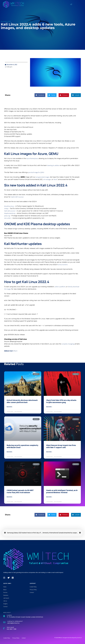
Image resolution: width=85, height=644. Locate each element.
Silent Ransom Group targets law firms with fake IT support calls (61, 446)
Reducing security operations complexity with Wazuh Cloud (22, 446)
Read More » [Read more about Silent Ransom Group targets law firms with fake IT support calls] (49, 452)
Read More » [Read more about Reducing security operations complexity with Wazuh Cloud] (10, 452)
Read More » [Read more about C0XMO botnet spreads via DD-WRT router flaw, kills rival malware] (10, 497)
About (5, 590)
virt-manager (47, 179)
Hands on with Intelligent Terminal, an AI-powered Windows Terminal (62, 491)
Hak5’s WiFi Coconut (17, 197)
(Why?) (15, 351)
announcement (63, 265)
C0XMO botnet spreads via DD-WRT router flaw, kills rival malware (20, 491)
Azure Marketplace (32, 158)
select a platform (60, 287)
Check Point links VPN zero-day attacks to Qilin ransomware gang (61, 401)
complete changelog (68, 344)
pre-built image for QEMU (36, 172)
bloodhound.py (9, 206)
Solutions (6, 595)
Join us (5, 601)
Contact (5, 607)
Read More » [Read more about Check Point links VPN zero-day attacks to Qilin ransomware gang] (49, 407)
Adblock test (8, 351)
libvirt (55, 179)
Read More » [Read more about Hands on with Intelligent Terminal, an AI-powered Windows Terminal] (49, 497)
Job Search (6, 598)
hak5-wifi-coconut (10, 211)
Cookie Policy (33, 587)
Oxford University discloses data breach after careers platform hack (22, 401)
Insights (5, 604)
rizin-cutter (7, 218)
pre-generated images (43, 177)
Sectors (5, 592)
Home (5, 587)
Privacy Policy (33, 590)
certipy (6, 208)
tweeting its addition (53, 165)
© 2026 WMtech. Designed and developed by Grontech (68, 638)
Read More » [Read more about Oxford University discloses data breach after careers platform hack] (10, 407)
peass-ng (7, 216)
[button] (71, 4)
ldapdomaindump (10, 213)
